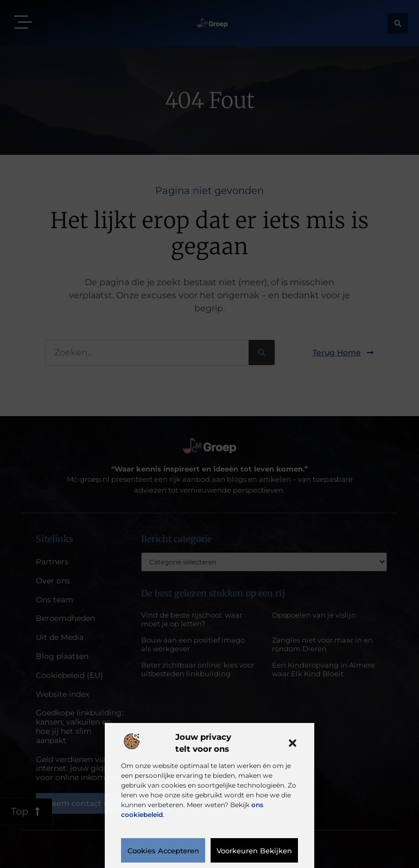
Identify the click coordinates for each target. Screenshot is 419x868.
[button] (293, 743)
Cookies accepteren (163, 851)
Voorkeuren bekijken (254, 851)
